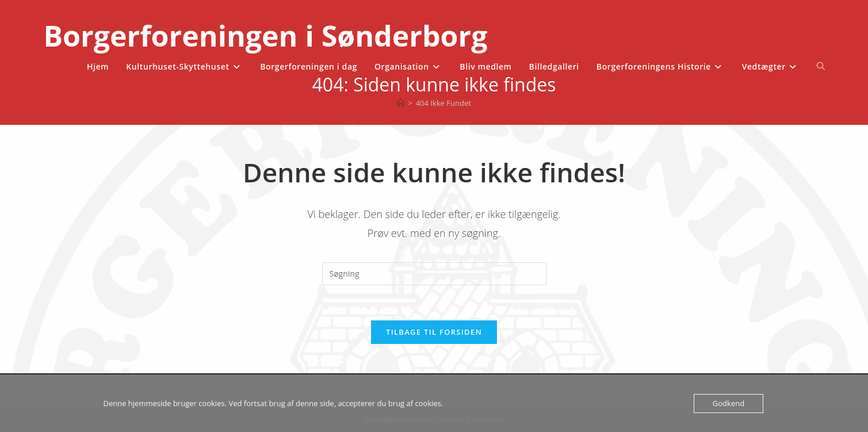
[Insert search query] (434, 274)
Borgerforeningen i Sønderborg (265, 36)
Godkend (729, 403)
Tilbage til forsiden (434, 332)
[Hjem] (401, 103)
